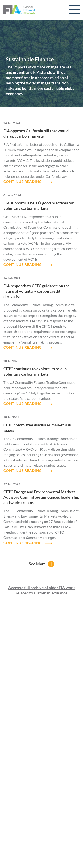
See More (37, 564)
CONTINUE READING (23, 181)
